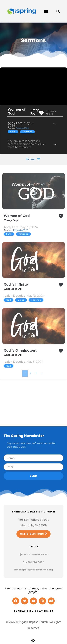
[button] (46, 11)
